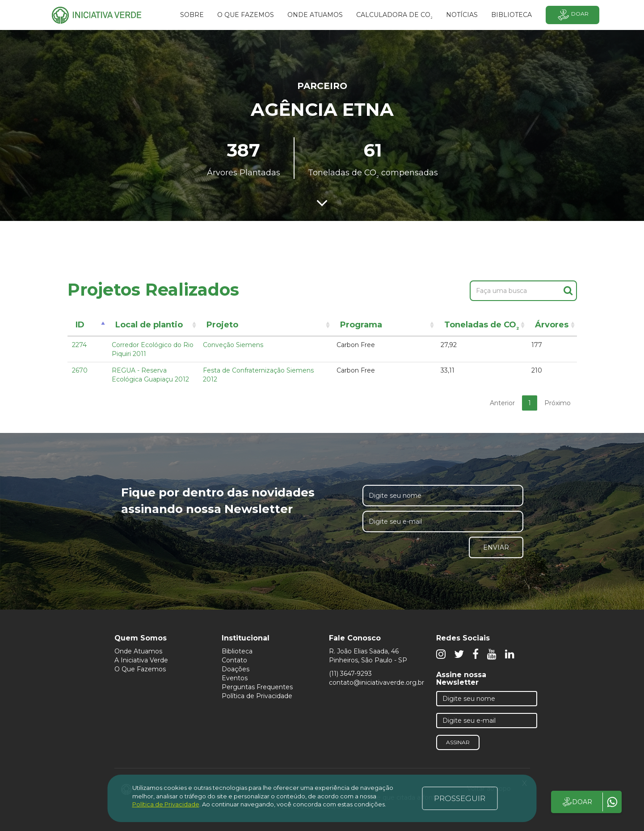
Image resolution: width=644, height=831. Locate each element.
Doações (236, 669)
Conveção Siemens (233, 345)
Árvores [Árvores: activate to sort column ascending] (552, 325)
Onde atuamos (315, 15)
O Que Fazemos (140, 669)
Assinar (458, 742)
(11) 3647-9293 (350, 674)
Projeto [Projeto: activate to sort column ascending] (222, 325)
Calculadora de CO (394, 16)
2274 (79, 345)
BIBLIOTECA (511, 15)
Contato (234, 660)
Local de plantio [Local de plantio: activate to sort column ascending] (149, 325)
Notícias (462, 15)
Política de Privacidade (257, 696)
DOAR (577, 802)
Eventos (235, 678)
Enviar (496, 547)
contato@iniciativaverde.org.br (377, 683)
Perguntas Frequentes (257, 687)
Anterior (502, 403)
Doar (572, 15)
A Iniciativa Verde (141, 660)
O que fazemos (246, 15)
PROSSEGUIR (460, 798)
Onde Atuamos (138, 651)
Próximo (558, 403)
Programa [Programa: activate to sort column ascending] (361, 325)
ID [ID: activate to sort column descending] (80, 325)
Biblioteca (237, 651)
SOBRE (192, 15)
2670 (80, 370)
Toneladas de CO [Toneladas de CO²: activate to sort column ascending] (482, 326)
